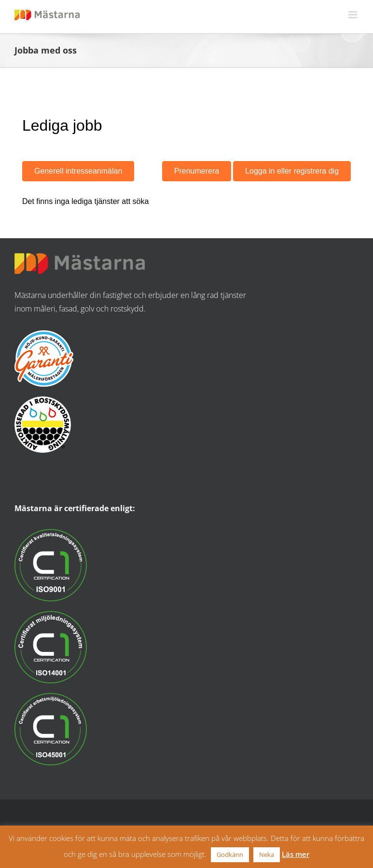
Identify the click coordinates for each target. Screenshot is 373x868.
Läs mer (296, 854)
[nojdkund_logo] (44, 334)
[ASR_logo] (43, 400)
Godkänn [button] (230, 854)
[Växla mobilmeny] (353, 15)
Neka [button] (267, 854)
